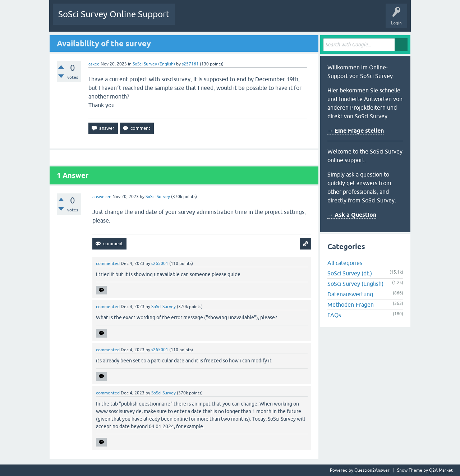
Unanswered (220, 19)
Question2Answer (372, 470)
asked (94, 64)
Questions (190, 19)
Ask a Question (300, 19)
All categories (345, 263)
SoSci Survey (158, 197)
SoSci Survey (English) (154, 64)
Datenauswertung (350, 294)
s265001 (160, 264)
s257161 (190, 64)
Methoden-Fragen (351, 305)
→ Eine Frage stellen (356, 131)
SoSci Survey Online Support (114, 14)
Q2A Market (441, 470)
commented (108, 264)
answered (102, 197)
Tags (248, 19)
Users (270, 19)
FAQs (334, 315)
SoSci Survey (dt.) (350, 273)
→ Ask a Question (352, 215)
